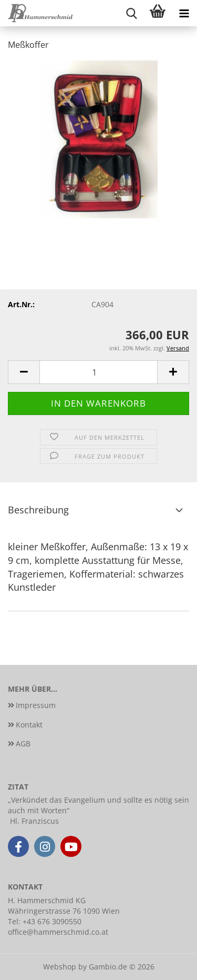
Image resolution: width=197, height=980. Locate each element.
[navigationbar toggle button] (184, 13)
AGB (23, 744)
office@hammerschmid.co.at (58, 932)
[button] (24, 372)
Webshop (60, 967)
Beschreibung (38, 510)
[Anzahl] (98, 372)
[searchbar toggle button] (131, 13)
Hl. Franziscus (34, 821)
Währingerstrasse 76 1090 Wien (64, 911)
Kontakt (29, 725)
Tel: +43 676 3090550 (45, 921)
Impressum (36, 705)
